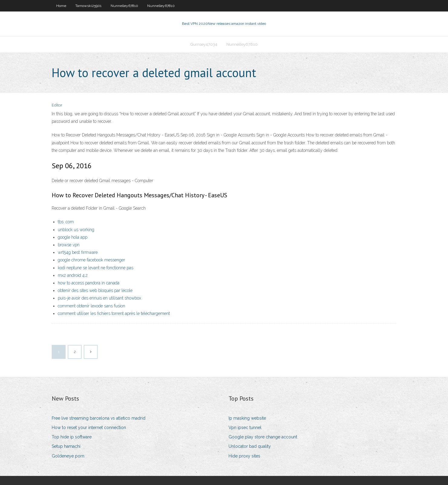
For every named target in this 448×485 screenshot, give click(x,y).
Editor (57, 105)
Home (61, 6)
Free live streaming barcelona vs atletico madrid (99, 418)
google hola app (73, 237)
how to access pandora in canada (89, 283)
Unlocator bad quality (250, 446)
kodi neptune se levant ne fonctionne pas (96, 268)
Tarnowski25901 (88, 6)
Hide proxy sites (244, 456)
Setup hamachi (66, 446)
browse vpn (69, 245)
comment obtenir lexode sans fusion (91, 306)
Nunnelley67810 (124, 6)
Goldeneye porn (68, 456)
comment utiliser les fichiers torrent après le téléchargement (114, 313)
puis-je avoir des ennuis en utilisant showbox (99, 298)
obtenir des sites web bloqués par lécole (95, 290)
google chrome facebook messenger (91, 260)
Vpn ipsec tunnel (245, 428)
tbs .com (66, 222)
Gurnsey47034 (204, 44)
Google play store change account (263, 437)
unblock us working (76, 230)
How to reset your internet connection (89, 428)
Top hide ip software (72, 437)
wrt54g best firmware (78, 252)
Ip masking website (247, 418)
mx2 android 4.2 (73, 275)
